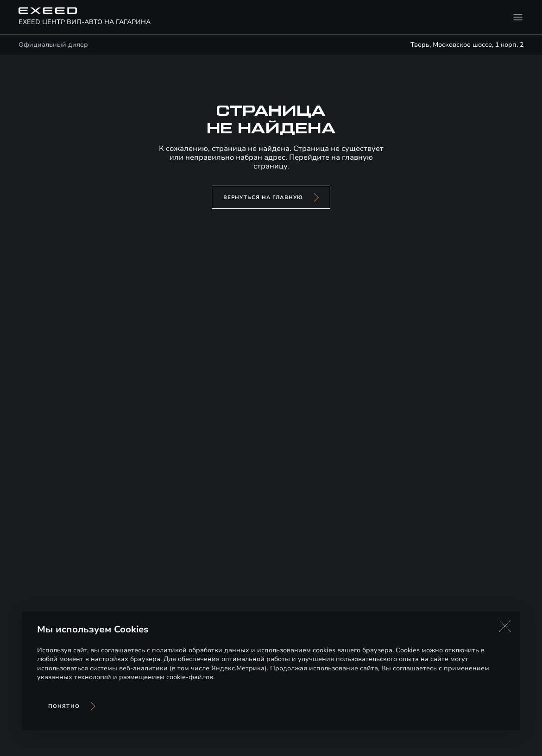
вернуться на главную (263, 197)
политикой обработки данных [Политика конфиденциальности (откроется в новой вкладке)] (201, 650)
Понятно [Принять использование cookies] (64, 706)
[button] (505, 626)
